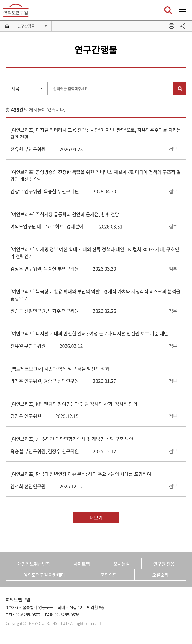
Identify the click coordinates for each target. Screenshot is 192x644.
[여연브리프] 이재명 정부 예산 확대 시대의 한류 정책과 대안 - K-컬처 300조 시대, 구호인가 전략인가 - (95, 253)
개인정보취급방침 (34, 564)
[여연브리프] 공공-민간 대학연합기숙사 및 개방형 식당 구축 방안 (72, 439)
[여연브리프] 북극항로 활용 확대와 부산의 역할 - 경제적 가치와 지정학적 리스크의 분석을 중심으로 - (95, 295)
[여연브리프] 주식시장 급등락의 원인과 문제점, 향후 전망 (65, 214)
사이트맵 (82, 564)
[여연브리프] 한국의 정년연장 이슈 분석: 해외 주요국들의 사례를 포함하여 (81, 474)
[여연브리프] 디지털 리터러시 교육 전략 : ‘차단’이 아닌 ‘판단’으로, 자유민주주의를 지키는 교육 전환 (96, 133)
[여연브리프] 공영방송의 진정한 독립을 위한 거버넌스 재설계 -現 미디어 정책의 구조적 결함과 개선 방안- (96, 176)
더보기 (96, 518)
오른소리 (160, 575)
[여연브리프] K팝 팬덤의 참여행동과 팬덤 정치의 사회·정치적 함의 (74, 404)
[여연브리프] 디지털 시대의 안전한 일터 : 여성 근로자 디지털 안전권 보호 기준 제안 (89, 333)
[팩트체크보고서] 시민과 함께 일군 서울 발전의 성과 (60, 369)
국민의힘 (109, 575)
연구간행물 (26, 26)
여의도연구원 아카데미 (44, 575)
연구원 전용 (164, 564)
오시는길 (122, 564)
